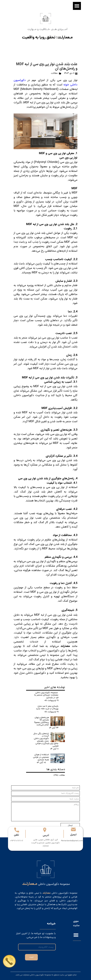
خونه (67, 85)
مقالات (54, 73)
